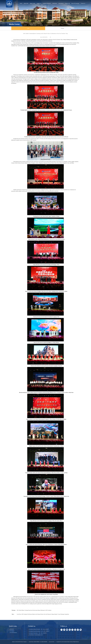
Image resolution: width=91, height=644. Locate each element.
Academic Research (47, 3)
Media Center (33, 3)
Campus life (67, 3)
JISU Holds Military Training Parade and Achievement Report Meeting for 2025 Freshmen (34, 610)
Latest (39, 24)
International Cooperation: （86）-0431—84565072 (38, 633)
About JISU (26, 3)
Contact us (83, 3)
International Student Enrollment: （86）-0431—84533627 (39, 629)
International (61, 3)
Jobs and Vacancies (75, 3)
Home (21, 3)
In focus (62, 28)
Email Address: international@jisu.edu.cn (36, 635)
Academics (39, 3)
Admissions (55, 3)
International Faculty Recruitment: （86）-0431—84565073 (39, 631)
